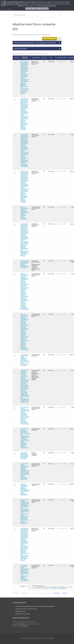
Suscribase (54, 588)
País (44, 58)
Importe (71, 58)
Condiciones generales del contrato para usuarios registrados (35, 606)
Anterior (25, 593)
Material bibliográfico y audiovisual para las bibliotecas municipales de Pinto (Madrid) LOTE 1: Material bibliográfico (25, 490)
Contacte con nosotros (23, 614)
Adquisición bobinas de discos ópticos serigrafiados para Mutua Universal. (25, 456)
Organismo (36, 58)
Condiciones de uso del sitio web (26, 609)
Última (65, 593)
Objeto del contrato (25, 58)
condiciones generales (48, 6)
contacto (25, 626)
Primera (17, 593)
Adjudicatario (62, 58)
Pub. (51, 58)
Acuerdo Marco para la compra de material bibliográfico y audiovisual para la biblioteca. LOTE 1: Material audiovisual (25, 213)
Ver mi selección (49, 39)
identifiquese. (62, 588)
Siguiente (56, 593)
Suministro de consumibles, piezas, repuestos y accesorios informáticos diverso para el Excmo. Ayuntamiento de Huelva (25, 360)
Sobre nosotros (20, 611)
